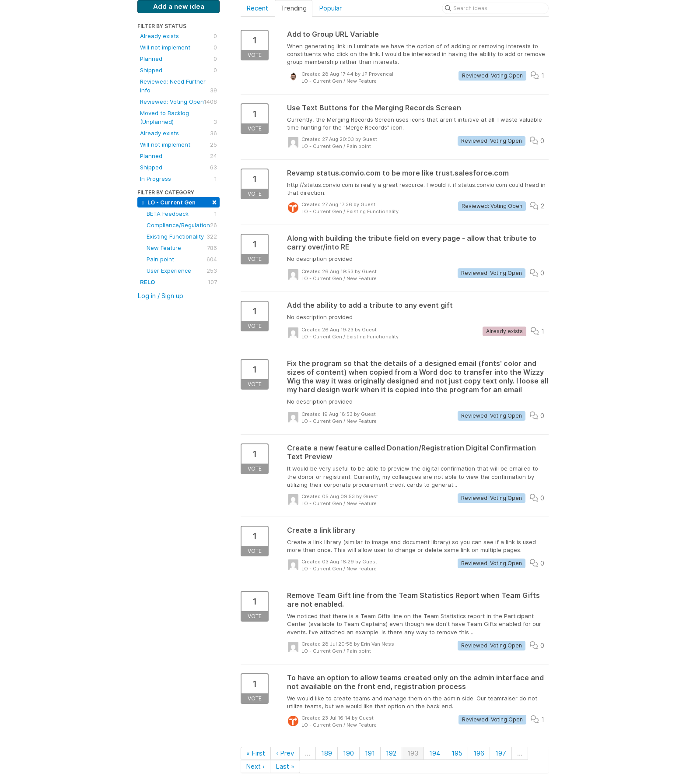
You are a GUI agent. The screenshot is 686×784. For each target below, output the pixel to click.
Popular (330, 8)
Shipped (178, 70)
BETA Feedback (182, 214)
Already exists (178, 36)
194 (435, 753)
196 (479, 753)
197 (501, 753)
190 (348, 753)
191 (370, 753)
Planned (178, 59)
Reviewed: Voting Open (178, 102)
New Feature (182, 248)
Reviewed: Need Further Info (178, 86)
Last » (285, 766)
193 (413, 753)
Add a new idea (179, 6)
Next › (255, 766)
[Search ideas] (495, 8)
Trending (294, 8)
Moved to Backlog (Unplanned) (178, 118)
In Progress (178, 179)
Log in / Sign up (160, 296)
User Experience (182, 271)
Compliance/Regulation (182, 225)
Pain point (182, 259)
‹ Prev (285, 753)
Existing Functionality (182, 236)
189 (327, 753)
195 (457, 753)
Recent (257, 8)
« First (256, 753)
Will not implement (178, 47)
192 (391, 753)
